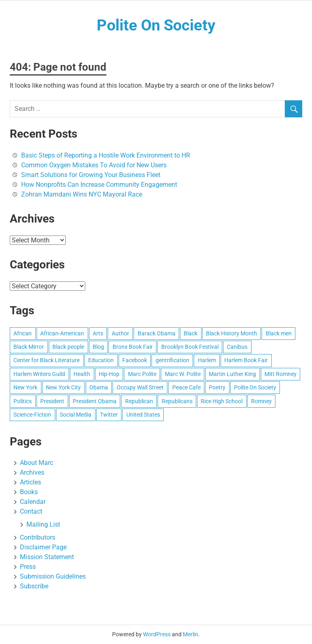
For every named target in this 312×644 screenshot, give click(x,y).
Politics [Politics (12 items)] (23, 401)
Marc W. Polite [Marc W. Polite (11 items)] (183, 374)
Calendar (33, 502)
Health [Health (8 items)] (82, 374)
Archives (32, 472)
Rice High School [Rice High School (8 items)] (222, 401)
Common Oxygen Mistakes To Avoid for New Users (94, 165)
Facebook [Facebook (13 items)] (135, 360)
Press (28, 567)
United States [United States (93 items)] (143, 415)
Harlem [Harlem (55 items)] (207, 360)
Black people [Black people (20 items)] (68, 347)
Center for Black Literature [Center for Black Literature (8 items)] (47, 360)
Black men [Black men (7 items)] (279, 333)
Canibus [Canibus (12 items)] (237, 347)
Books (29, 492)
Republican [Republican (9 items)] (139, 401)
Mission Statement (47, 557)
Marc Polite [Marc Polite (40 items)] (142, 374)
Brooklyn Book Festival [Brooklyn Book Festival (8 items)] (190, 347)
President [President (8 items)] (52, 401)
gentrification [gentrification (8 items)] (172, 360)
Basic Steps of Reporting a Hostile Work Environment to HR (106, 155)
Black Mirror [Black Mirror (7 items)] (29, 347)
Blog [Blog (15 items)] (98, 347)
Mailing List (43, 524)
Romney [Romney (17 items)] (261, 401)
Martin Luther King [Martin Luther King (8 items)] (232, 374)
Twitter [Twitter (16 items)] (109, 415)
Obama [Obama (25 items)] (99, 387)
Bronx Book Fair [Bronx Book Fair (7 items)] (133, 347)
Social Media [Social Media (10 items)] (76, 415)
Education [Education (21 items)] (101, 360)
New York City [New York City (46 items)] (63, 387)
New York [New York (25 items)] (25, 387)
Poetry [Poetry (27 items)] (217, 387)
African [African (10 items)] (23, 333)
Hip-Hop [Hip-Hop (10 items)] (109, 374)
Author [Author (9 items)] (120, 333)
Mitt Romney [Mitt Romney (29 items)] (281, 374)
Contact (31, 511)
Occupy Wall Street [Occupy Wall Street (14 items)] (140, 387)
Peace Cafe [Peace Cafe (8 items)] (186, 387)
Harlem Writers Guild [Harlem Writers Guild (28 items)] (39, 374)
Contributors (38, 537)
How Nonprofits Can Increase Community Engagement (99, 185)
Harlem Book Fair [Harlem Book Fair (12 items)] (246, 360)
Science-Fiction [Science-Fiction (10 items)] (32, 415)
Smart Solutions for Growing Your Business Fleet (91, 175)
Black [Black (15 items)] (191, 333)
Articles (30, 482)
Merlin (191, 634)
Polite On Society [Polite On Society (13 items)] (255, 387)
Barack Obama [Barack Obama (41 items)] (157, 333)
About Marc (37, 463)
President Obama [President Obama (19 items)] (95, 401)
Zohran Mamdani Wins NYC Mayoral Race (82, 194)
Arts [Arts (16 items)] (98, 333)
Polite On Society (156, 25)
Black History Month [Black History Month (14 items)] (232, 333)
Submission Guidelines (53, 576)
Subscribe (34, 586)
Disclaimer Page (43, 547)
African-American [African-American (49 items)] (62, 333)
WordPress (157, 634)
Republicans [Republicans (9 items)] (177, 401)
